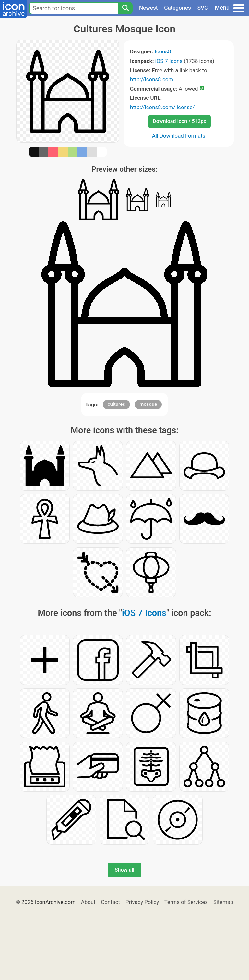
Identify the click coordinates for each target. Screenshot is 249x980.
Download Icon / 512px (179, 121)
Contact (110, 902)
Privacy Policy (142, 902)
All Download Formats (179, 136)
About (88, 902)
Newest (148, 8)
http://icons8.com (152, 79)
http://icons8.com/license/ (162, 107)
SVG (203, 8)
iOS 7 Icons (169, 61)
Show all (124, 870)
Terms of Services (186, 902)
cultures (116, 404)
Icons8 (163, 51)
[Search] (125, 8)
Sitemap (223, 902)
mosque (148, 404)
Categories (178, 8)
